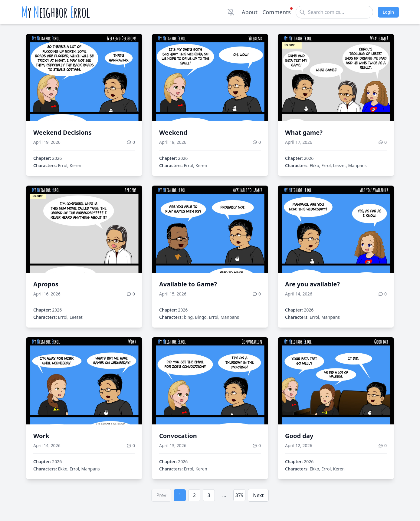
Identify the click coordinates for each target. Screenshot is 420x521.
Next (258, 495)
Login (388, 12)
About (250, 12)
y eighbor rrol (56, 12)
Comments (277, 12)
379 (240, 495)
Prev (161, 495)
